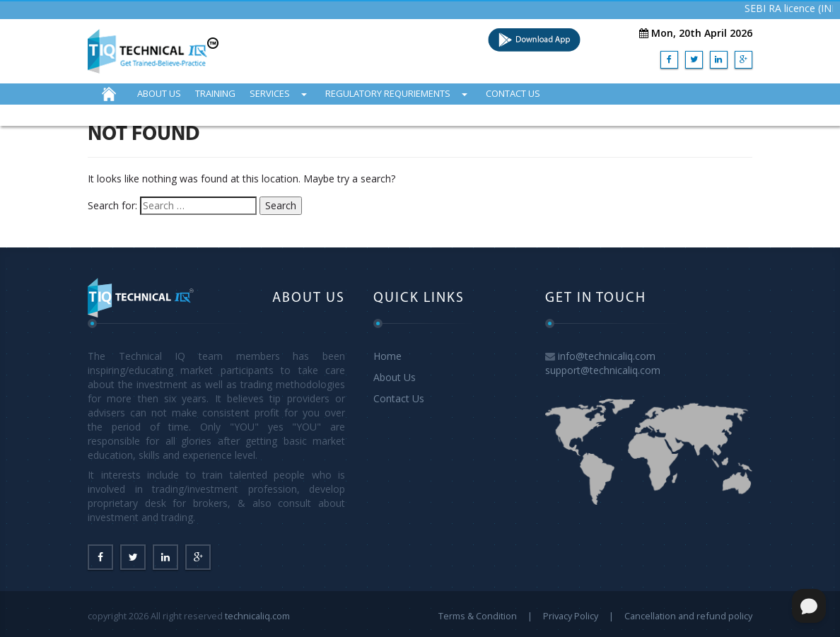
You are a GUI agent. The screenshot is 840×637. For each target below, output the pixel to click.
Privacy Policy (571, 616)
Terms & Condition (478, 616)
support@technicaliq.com (603, 370)
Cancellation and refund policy (688, 616)
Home (387, 356)
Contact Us (399, 398)
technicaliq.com (257, 616)
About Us (395, 377)
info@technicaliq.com (607, 356)
